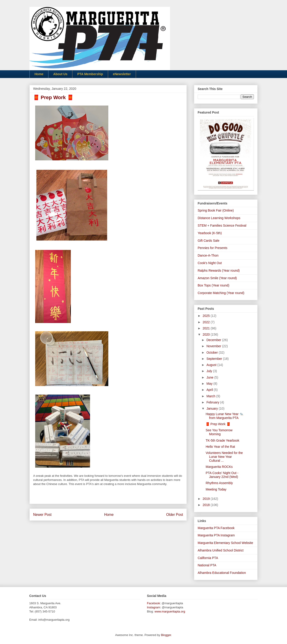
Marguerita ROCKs (219, 467)
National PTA (207, 565)
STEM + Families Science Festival (222, 225)
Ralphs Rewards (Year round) (219, 270)
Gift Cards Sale (209, 241)
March (211, 396)
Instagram (154, 607)
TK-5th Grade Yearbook (222, 440)
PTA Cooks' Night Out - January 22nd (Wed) (222, 475)
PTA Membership (90, 74)
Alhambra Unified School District (221, 550)
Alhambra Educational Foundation (222, 573)
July (210, 371)
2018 (207, 505)
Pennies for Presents (213, 248)
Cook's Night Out (210, 263)
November (214, 346)
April (210, 390)
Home (39, 74)
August (212, 365)
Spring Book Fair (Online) (216, 210)
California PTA (208, 558)
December (214, 340)
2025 (207, 316)
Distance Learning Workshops (219, 218)
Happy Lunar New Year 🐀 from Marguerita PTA (225, 416)
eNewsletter (122, 74)
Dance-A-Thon (208, 255)
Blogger (166, 635)
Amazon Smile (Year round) (217, 278)
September (215, 359)
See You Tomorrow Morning (219, 432)
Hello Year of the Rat (220, 447)
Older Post (175, 515)
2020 (207, 334)
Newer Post (42, 515)
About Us (60, 74)
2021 (207, 328)
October (213, 352)
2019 (207, 499)
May (210, 384)
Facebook (153, 603)
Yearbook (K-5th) (210, 233)
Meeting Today (216, 489)
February (213, 402)
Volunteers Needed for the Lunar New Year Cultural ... (224, 457)
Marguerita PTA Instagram (216, 535)
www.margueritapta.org (170, 611)
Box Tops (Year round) (214, 285)
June (210, 377)
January (213, 408)
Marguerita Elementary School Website (225, 543)
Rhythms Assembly (219, 483)
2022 (207, 322)
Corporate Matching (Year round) (221, 293)
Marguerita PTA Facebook (216, 528)
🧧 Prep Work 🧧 (218, 424)
